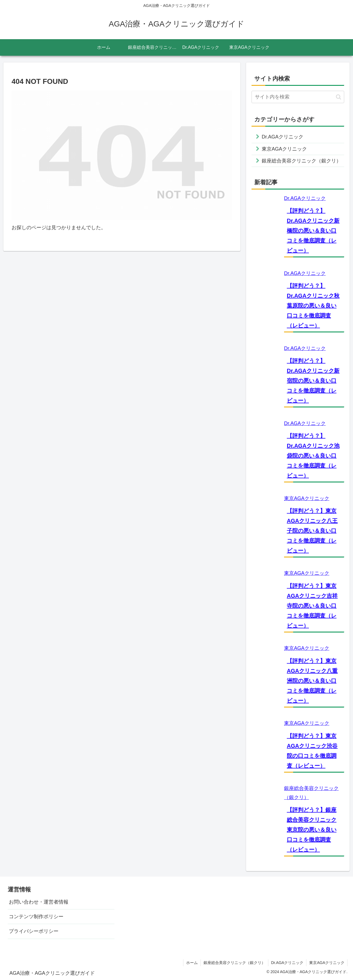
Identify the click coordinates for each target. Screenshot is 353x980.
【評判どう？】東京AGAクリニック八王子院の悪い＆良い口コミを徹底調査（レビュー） (312, 531)
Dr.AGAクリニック (305, 198)
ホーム (192, 963)
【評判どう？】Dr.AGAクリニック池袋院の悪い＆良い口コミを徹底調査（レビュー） (313, 456)
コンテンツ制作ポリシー (36, 917)
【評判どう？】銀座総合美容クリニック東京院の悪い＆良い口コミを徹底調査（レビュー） (312, 830)
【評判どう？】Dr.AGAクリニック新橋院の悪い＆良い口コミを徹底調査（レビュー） (313, 231)
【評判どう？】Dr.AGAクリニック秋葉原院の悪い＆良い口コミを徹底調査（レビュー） (313, 306)
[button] (339, 97)
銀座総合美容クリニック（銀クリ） (234, 963)
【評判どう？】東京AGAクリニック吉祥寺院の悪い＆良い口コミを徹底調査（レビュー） (312, 606)
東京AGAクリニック (307, 498)
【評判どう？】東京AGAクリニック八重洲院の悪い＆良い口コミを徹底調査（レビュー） (312, 681)
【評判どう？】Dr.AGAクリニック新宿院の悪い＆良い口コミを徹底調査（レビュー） (313, 381)
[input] (298, 97)
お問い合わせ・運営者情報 (39, 902)
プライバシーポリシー (34, 931)
